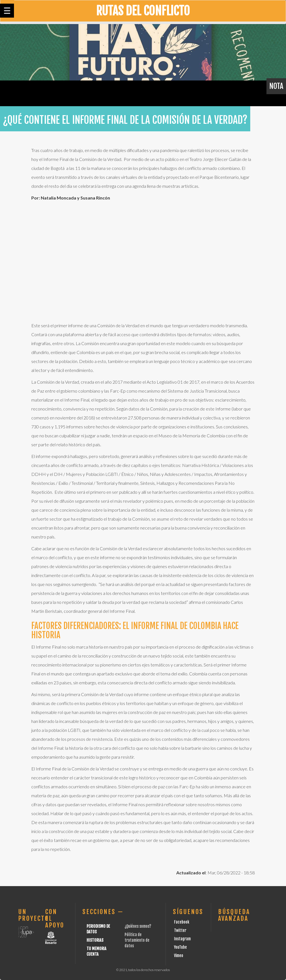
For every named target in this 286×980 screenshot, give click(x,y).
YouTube (180, 947)
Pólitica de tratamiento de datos (137, 940)
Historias (95, 940)
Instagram (182, 939)
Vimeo (179, 956)
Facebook (182, 922)
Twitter (180, 930)
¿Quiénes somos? (138, 926)
